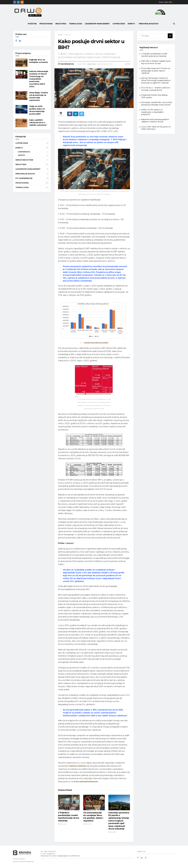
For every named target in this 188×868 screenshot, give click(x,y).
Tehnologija (76, 24)
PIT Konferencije (24, 178)
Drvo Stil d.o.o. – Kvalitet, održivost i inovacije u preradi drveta (156, 89)
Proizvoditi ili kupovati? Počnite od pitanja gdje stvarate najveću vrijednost (156, 71)
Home (60, 35)
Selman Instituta (77, 766)
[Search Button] (170, 36)
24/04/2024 (82, 64)
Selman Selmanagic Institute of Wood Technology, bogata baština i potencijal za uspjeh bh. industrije (156, 80)
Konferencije (24, 152)
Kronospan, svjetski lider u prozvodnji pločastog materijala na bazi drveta (157, 104)
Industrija (61, 24)
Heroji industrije (24, 160)
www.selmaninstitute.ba (86, 782)
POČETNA (32, 24)
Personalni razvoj (149, 24)
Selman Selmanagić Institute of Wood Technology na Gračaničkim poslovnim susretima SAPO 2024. (39, 79)
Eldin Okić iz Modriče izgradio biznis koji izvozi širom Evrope (156, 62)
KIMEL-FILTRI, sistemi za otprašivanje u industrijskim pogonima (152, 112)
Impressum (45, 856)
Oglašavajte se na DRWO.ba (69, 856)
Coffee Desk (119, 24)
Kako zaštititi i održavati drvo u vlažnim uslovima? (38, 122)
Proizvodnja (46, 24)
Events (131, 24)
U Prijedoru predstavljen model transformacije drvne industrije (154, 55)
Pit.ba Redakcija (66, 64)
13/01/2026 (112, 832)
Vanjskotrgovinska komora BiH (96, 343)
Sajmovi (21, 155)
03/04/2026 (62, 824)
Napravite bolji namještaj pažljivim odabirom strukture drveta (155, 121)
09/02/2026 (87, 824)
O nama (53, 856)
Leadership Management (97, 24)
